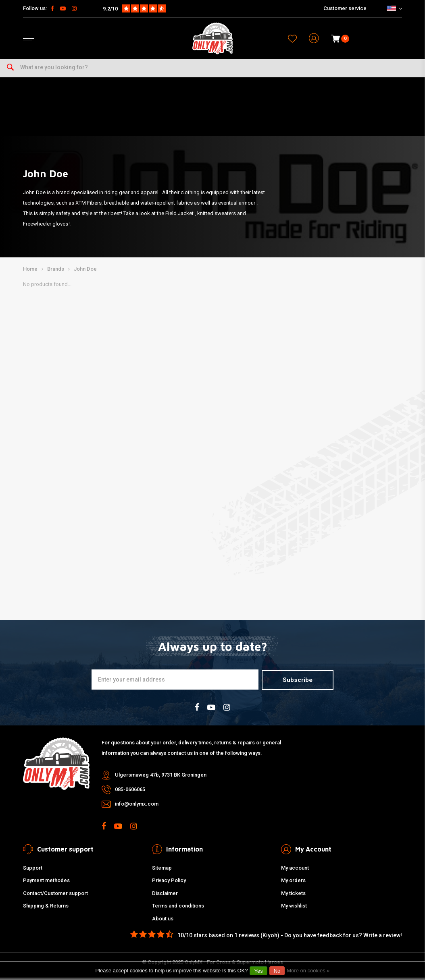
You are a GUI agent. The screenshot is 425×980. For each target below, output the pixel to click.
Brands (56, 272)
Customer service (345, 8)
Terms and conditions (178, 908)
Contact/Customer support (55, 895)
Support (33, 870)
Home (30, 272)
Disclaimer (165, 895)
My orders (293, 883)
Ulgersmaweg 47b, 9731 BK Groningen (161, 777)
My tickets (293, 895)
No (277, 971)
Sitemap (162, 870)
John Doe (85, 272)
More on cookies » (308, 971)
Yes (258, 971)
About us (163, 921)
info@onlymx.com (137, 806)
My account (295, 870)
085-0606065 (130, 791)
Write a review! (383, 937)
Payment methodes (46, 883)
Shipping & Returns (46, 908)
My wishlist (294, 908)
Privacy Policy (169, 883)
